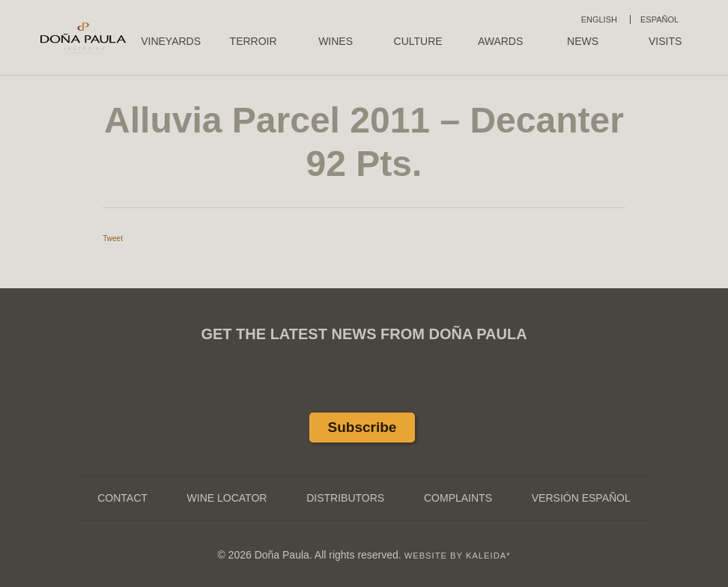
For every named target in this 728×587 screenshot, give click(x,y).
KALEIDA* (488, 556)
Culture (418, 41)
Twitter (364, 391)
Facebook (329, 391)
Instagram (399, 391)
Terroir (254, 41)
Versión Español (581, 498)
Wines (336, 41)
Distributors (345, 498)
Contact (122, 498)
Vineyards (171, 41)
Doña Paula (83, 37)
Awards (500, 41)
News (583, 41)
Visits (665, 41)
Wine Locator (227, 498)
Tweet (113, 238)
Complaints (458, 498)
